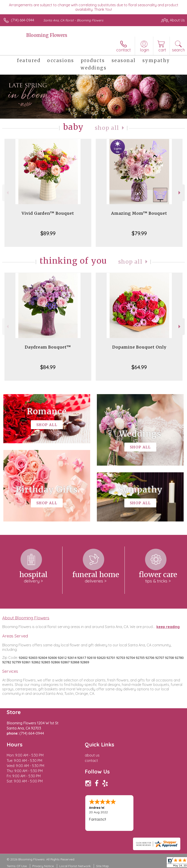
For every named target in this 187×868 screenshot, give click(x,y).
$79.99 (139, 233)
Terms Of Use (17, 866)
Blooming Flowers (47, 35)
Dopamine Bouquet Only (139, 347)
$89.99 (48, 233)
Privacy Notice (43, 866)
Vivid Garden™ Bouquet (48, 213)
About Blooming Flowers (26, 618)
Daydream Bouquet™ (48, 347)
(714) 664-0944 (23, 20)
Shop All (107, 128)
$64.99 (139, 367)
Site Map (103, 866)
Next (180, 193)
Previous (7, 193)
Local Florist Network (75, 866)
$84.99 (48, 367)
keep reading (168, 627)
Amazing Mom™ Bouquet (139, 213)
